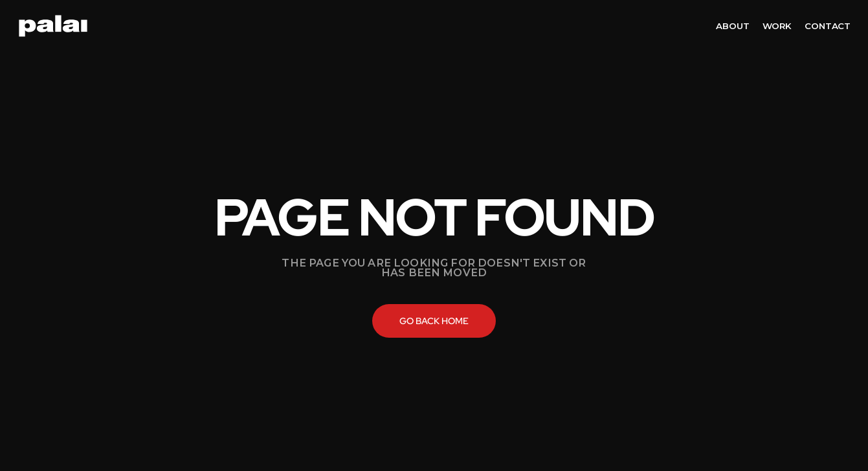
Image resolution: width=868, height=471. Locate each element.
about (732, 26)
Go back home (434, 321)
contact (828, 26)
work (777, 26)
